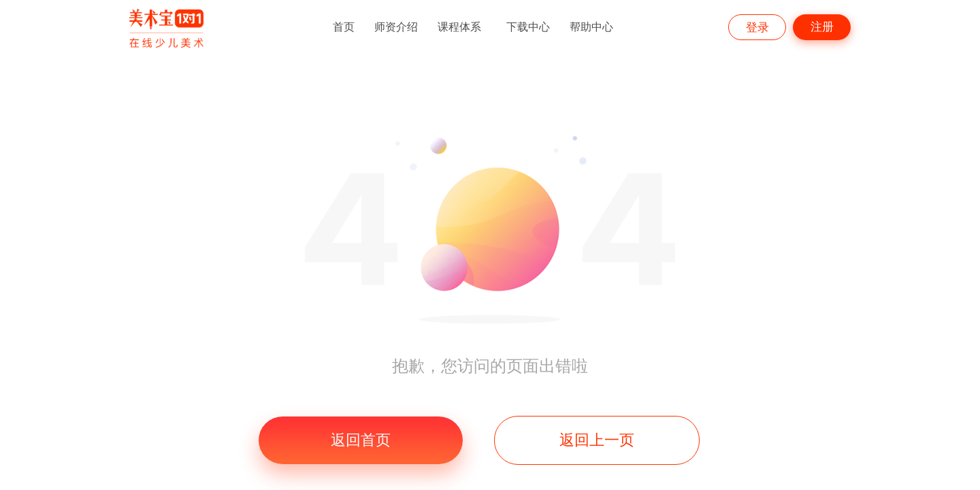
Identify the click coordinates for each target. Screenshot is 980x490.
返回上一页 (597, 440)
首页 (344, 27)
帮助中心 (591, 27)
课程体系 (459, 27)
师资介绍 (396, 27)
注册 (822, 27)
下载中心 (528, 27)
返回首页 (361, 440)
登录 (757, 28)
